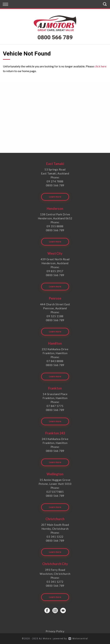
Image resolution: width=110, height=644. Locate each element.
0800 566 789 (55, 37)
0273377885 (55, 492)
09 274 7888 (55, 181)
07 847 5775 (55, 406)
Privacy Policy (55, 631)
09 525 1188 (55, 316)
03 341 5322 (55, 537)
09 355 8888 (55, 226)
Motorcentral (78, 639)
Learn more (55, 197)
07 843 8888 (55, 361)
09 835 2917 (55, 271)
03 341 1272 (55, 582)
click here (100, 66)
